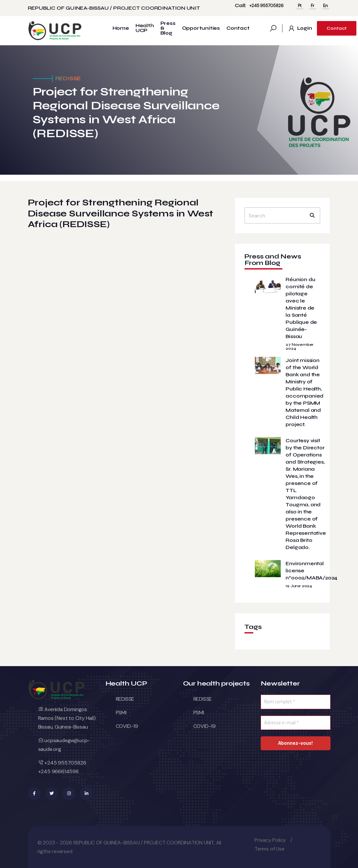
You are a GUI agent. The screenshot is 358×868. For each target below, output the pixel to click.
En (325, 6)
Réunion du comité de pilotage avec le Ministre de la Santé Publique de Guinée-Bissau (301, 308)
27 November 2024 (300, 346)
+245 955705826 (266, 6)
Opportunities (201, 28)
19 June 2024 (299, 586)
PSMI (121, 713)
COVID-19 (127, 726)
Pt (300, 6)
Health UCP (145, 28)
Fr (313, 6)
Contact (238, 28)
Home (121, 28)
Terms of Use (270, 849)
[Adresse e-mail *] (296, 723)
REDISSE (125, 699)
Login (300, 28)
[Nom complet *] (296, 702)
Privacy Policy (270, 840)
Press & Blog (168, 28)
